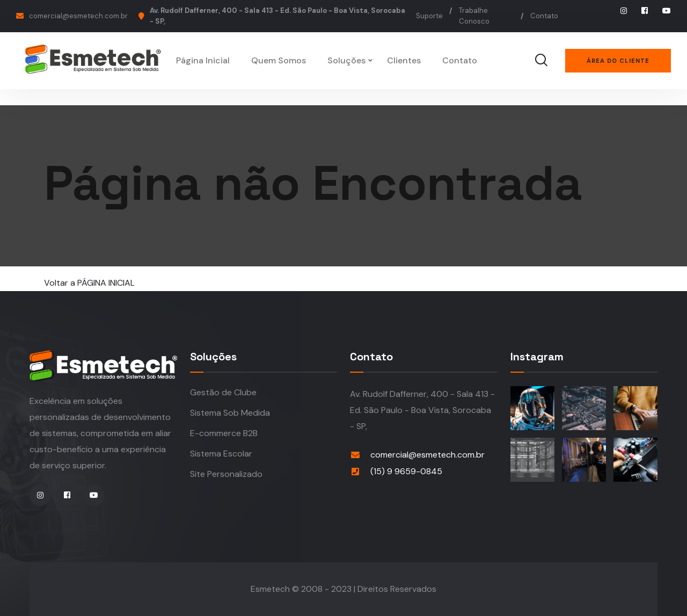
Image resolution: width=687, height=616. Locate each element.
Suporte (429, 16)
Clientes (404, 60)
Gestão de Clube (223, 392)
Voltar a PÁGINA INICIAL (89, 283)
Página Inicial (203, 60)
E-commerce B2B (224, 433)
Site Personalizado (226, 474)
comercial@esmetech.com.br (78, 16)
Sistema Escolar (221, 454)
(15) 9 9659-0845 (406, 471)
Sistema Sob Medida (230, 413)
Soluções (346, 60)
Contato (544, 16)
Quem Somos (279, 60)
